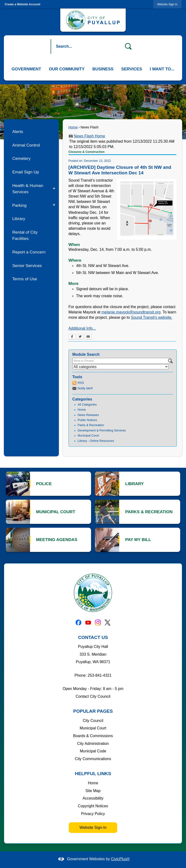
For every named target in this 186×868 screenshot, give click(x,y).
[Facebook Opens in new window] (72, 337)
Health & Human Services (28, 189)
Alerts (18, 132)
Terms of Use (25, 279)
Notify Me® (85, 388)
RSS (81, 383)
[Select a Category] (120, 367)
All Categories (87, 405)
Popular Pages (93, 711)
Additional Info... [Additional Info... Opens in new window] (82, 328)
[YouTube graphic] (88, 622)
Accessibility (93, 798)
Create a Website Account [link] (22, 4)
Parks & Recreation (91, 425)
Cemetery (21, 158)
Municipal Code (93, 751)
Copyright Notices (93, 806)
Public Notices (87, 420)
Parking (19, 205)
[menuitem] (26, 69)
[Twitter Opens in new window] (80, 337)
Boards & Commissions (93, 736)
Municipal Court (88, 436)
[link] (167, 4)
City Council (93, 721)
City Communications (93, 759)
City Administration (93, 744)
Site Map (93, 791)
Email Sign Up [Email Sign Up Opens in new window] (26, 172)
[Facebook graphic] (78, 622)
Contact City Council (93, 696)
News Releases (88, 415)
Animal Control (26, 145)
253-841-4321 (100, 675)
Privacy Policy (93, 814)
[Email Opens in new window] (88, 337)
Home (73, 127)
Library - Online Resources (96, 441)
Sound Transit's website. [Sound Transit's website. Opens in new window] (151, 317)
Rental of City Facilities (25, 235)
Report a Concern (29, 252)
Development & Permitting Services (102, 430)
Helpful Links (93, 774)
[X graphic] (108, 622)
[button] (128, 46)
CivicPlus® (120, 859)
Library (19, 219)
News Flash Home (89, 136)
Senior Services (27, 266)
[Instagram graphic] (98, 622)
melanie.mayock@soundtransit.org (131, 312)
